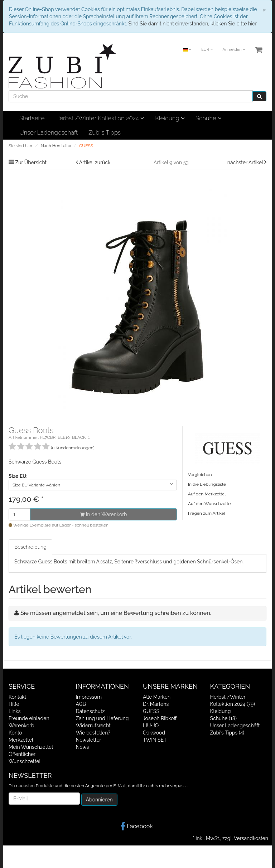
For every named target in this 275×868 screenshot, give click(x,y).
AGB (81, 704)
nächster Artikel (246, 163)
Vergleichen (200, 475)
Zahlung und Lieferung (102, 718)
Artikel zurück (95, 163)
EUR (207, 50)
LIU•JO (151, 726)
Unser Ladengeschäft (49, 132)
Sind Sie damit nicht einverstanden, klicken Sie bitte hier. (193, 24)
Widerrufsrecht (93, 726)
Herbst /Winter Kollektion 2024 (100, 118)
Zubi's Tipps (105, 132)
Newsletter (89, 740)
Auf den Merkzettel (207, 494)
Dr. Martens (156, 704)
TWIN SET (155, 740)
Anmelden (234, 50)
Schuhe (209, 118)
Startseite (32, 118)
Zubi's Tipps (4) (227, 733)
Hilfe (14, 704)
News (83, 747)
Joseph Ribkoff (160, 718)
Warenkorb (21, 726)
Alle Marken (157, 697)
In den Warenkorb (103, 514)
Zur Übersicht (31, 163)
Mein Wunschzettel (31, 747)
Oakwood (154, 733)
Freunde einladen (29, 718)
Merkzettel (21, 740)
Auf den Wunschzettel (210, 504)
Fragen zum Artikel (207, 513)
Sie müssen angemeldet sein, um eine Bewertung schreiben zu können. (116, 613)
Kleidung (170, 118)
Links (15, 711)
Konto (15, 733)
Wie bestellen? (93, 733)
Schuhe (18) (223, 718)
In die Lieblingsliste (207, 484)
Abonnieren (99, 800)
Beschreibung (30, 547)
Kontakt (17, 697)
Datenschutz (90, 711)
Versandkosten (251, 838)
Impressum (89, 697)
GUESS (151, 711)
